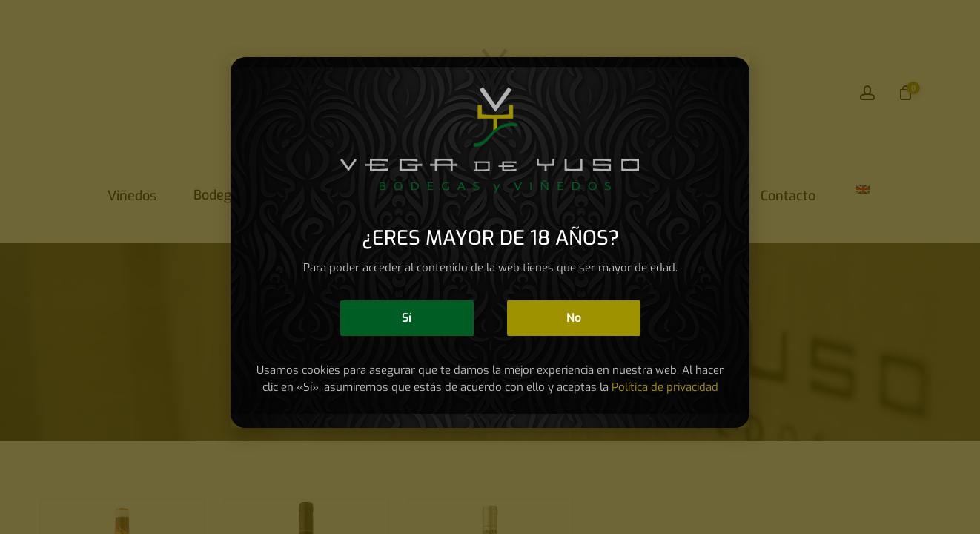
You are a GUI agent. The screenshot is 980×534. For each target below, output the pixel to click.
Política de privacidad (665, 387)
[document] (490, 267)
